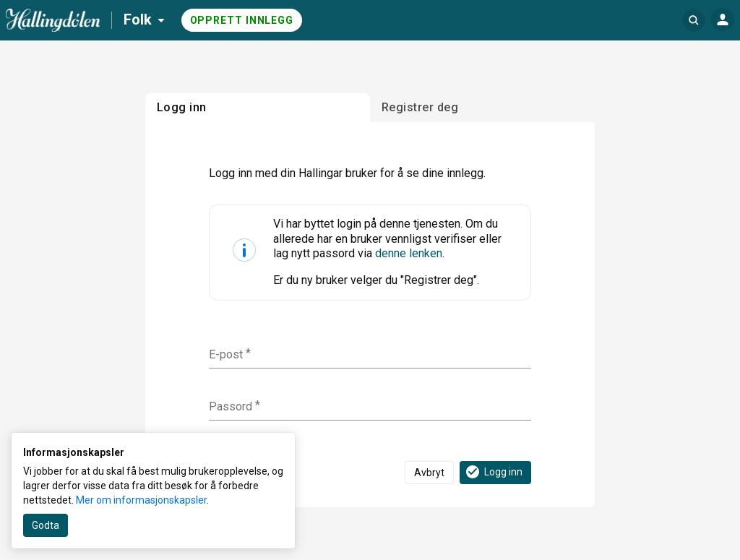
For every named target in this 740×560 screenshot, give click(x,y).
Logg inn (493, 472)
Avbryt (429, 473)
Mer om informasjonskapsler (141, 500)
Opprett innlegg (242, 20)
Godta (46, 525)
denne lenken (409, 253)
